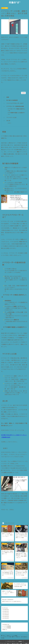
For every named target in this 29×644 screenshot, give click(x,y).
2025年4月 (5, 618)
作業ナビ (5, 630)
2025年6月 (5, 615)
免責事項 (20, 641)
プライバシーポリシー (11, 641)
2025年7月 (5, 613)
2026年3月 (5, 611)
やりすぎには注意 (11, 118)
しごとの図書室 (5, 8)
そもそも (15, 103)
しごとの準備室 (7, 628)
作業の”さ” (15, 3)
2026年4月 (5, 610)
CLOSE (23, 93)
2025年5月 (5, 616)
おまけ (9, 123)
